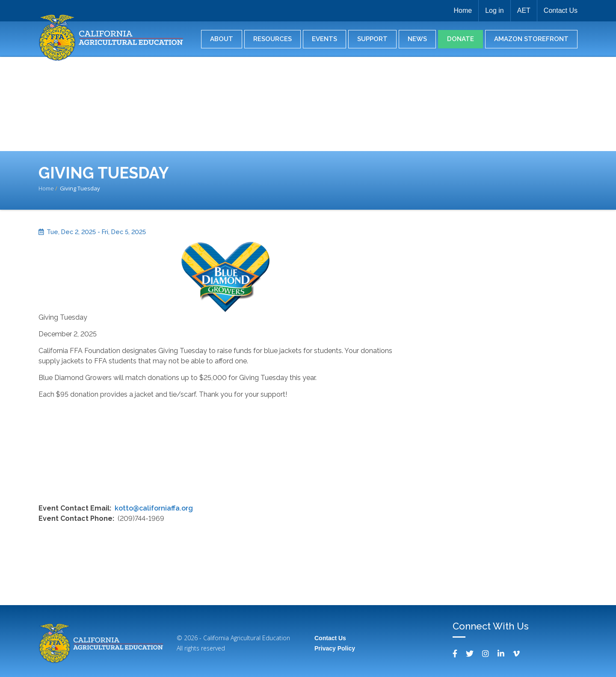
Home (463, 10)
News (417, 39)
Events (324, 39)
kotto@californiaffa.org (154, 508)
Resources (272, 39)
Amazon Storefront (531, 39)
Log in (495, 10)
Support (372, 39)
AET (524, 10)
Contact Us (561, 10)
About (222, 39)
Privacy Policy (335, 648)
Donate (461, 39)
